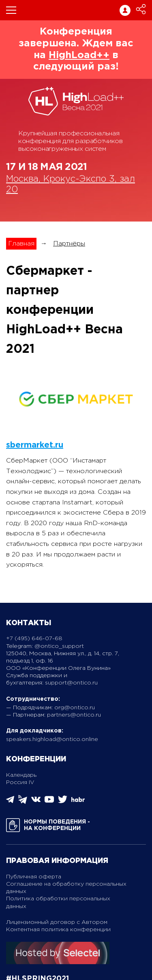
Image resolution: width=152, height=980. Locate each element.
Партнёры (69, 244)
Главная (21, 244)
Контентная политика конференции (58, 930)
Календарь (21, 775)
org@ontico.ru (75, 708)
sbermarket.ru (35, 445)
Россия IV (20, 782)
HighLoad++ (79, 55)
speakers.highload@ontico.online (52, 739)
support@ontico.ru (71, 683)
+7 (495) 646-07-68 (34, 639)
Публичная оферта (34, 877)
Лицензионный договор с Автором (57, 922)
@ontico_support (59, 646)
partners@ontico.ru (74, 715)
